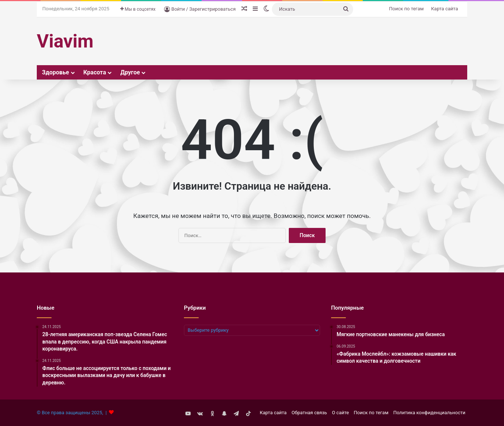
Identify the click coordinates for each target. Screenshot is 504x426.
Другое (130, 72)
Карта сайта (445, 9)
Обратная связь (309, 413)
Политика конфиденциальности (429, 413)
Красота (95, 72)
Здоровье (56, 72)
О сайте (340, 413)
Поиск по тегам (407, 9)
